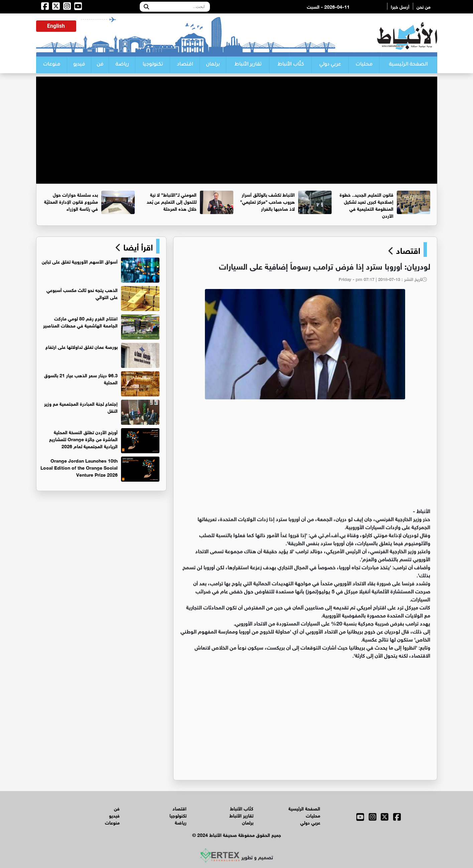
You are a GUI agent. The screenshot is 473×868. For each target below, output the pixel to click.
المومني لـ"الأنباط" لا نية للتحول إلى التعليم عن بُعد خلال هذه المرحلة (172, 201)
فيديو (79, 65)
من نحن (424, 6)
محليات (364, 65)
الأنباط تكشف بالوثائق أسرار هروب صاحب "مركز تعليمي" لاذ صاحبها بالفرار (267, 201)
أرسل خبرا (400, 6)
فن (100, 65)
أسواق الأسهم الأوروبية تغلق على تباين (80, 261)
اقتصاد (185, 65)
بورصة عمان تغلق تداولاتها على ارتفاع (82, 346)
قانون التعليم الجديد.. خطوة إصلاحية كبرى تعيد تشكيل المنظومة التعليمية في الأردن (367, 205)
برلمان (213, 65)
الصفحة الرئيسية (408, 65)
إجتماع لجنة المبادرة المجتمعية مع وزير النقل (81, 407)
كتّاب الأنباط (291, 65)
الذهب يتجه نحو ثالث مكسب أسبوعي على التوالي (82, 293)
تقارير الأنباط (248, 65)
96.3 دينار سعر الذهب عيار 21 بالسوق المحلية (81, 378)
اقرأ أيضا (137, 246)
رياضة (122, 65)
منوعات (51, 65)
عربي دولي (330, 65)
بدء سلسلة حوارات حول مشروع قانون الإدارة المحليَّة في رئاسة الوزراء (71, 201)
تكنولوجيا (153, 65)
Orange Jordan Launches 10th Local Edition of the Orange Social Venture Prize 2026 (79, 467)
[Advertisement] (237, 123)
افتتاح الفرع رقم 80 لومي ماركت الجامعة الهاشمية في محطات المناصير (80, 321)
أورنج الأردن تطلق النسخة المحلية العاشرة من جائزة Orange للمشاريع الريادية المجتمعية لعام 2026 (83, 439)
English (56, 26)
